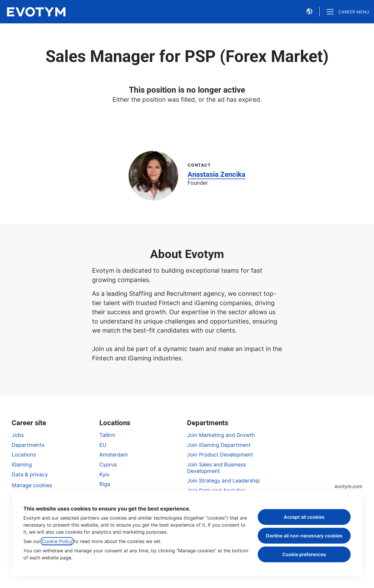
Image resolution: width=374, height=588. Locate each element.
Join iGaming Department (219, 445)
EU (103, 445)
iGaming (22, 465)
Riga (105, 484)
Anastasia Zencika (217, 174)
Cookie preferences (304, 554)
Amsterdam (114, 455)
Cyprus (108, 465)
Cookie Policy (57, 541)
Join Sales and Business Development (216, 468)
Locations (24, 455)
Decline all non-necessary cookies (304, 536)
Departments (28, 445)
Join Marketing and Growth (221, 435)
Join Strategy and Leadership (223, 481)
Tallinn (107, 435)
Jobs (18, 435)
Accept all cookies (304, 517)
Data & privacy (30, 474)
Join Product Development (220, 455)
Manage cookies (32, 485)
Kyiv (104, 474)
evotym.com (349, 486)
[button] (309, 12)
